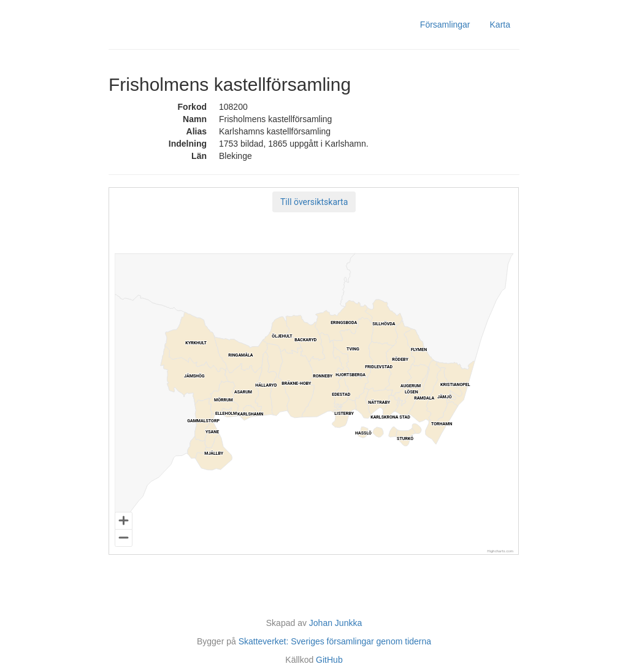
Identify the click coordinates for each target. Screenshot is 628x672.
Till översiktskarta (314, 202)
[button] (314, 202)
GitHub (329, 660)
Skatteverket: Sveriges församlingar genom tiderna (335, 641)
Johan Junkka (335, 623)
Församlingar (445, 25)
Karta (500, 25)
